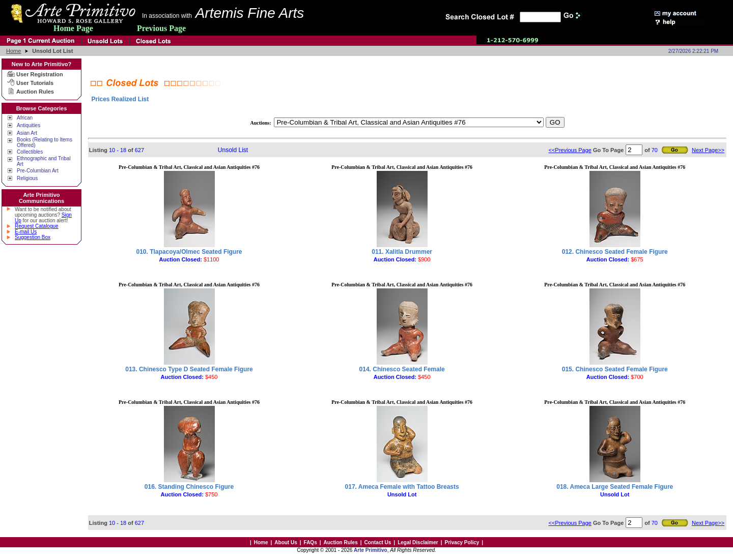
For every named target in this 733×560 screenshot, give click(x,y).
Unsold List (233, 150)
